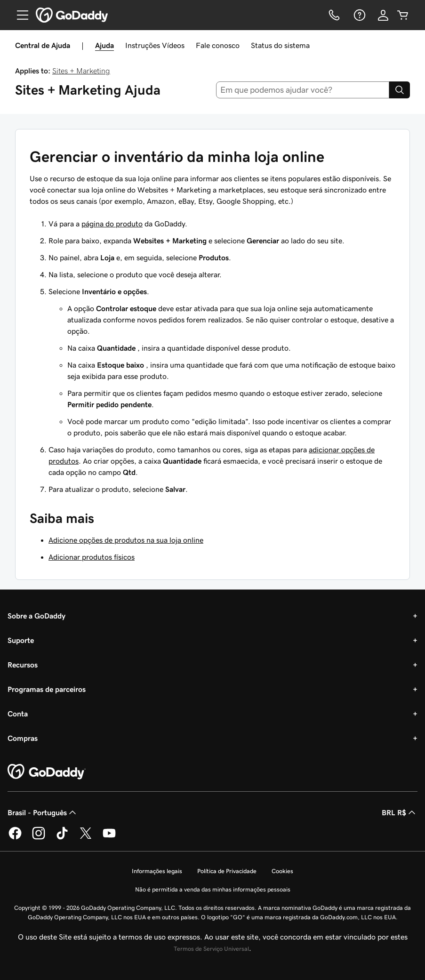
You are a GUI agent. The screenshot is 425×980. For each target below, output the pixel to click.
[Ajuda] (359, 15)
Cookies (282, 871)
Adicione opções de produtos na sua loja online (126, 540)
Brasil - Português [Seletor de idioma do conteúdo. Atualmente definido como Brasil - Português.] (43, 812)
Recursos (23, 665)
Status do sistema (280, 45)
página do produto (112, 224)
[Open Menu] (19, 15)
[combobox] (303, 90)
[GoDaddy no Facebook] (15, 838)
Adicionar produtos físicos (92, 557)
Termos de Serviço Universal (211, 949)
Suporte (21, 640)
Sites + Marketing (81, 71)
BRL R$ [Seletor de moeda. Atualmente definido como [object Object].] (400, 812)
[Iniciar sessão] (383, 15)
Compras (23, 738)
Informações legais (157, 871)
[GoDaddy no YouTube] (109, 838)
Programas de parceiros (47, 689)
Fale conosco (218, 45)
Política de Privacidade (227, 871)
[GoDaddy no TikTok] (62, 838)
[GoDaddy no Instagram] (39, 838)
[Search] (400, 90)
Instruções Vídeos (155, 45)
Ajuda (104, 45)
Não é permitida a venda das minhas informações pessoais (213, 889)
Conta (18, 714)
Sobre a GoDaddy (36, 616)
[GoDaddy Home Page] (47, 772)
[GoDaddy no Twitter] (86, 838)
